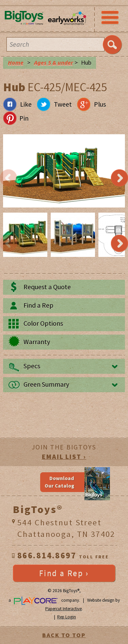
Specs (32, 366)
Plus (100, 104)
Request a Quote (47, 287)
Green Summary (46, 384)
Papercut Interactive (63, 609)
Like (26, 104)
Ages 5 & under (54, 63)
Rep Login (67, 617)
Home (16, 63)
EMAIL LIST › (64, 457)
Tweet (63, 104)
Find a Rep (38, 305)
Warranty (37, 342)
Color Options (43, 323)
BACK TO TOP (64, 635)
